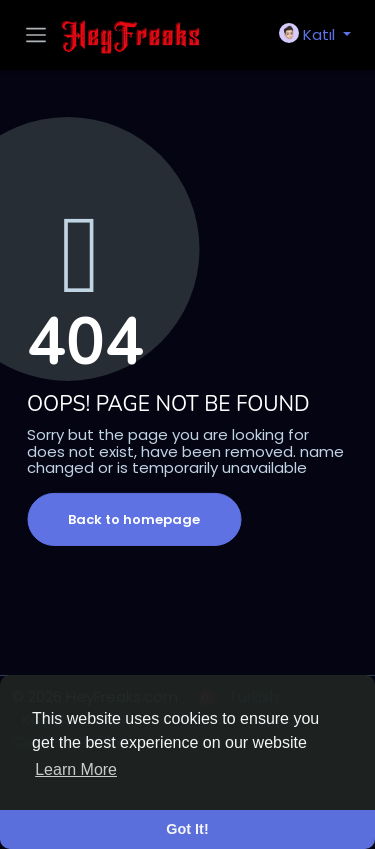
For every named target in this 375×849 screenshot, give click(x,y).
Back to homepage (134, 519)
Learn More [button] (76, 769)
